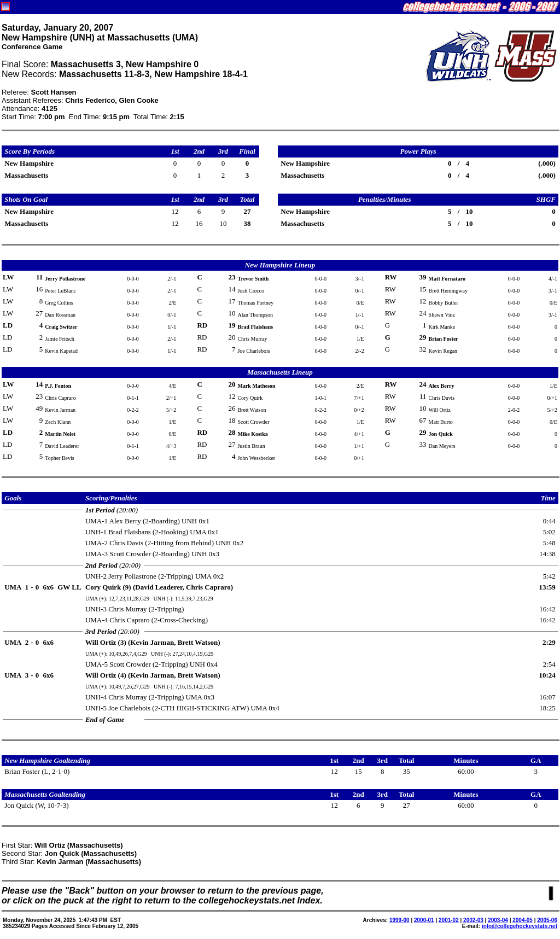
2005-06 (547, 920)
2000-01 (424, 920)
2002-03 (473, 920)
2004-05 (523, 920)
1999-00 (399, 920)
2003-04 (498, 920)
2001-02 (449, 920)
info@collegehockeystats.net (520, 926)
